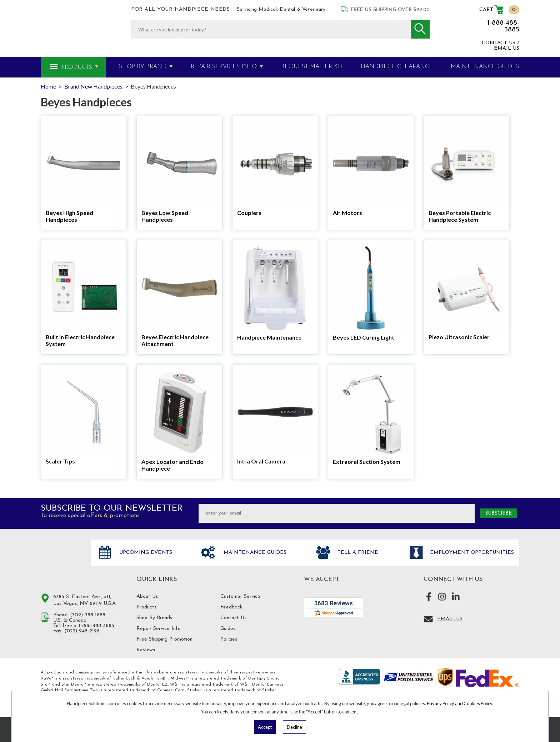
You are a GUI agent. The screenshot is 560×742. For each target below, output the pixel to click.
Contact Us (233, 618)
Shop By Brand (143, 67)
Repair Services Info (224, 67)
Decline (294, 727)
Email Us (450, 619)
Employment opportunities (471, 553)
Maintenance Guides (254, 553)
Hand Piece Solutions (61, 560)
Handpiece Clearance (397, 67)
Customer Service (240, 596)
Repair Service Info (159, 629)
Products (77, 67)
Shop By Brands (154, 618)
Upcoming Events (145, 553)
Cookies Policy (478, 703)
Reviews (146, 650)
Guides (228, 629)
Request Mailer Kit (312, 67)
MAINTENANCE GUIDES (485, 67)
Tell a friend (357, 553)
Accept (265, 727)
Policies (229, 639)
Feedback (231, 607)
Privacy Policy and (445, 703)
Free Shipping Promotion (164, 639)
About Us (147, 596)
